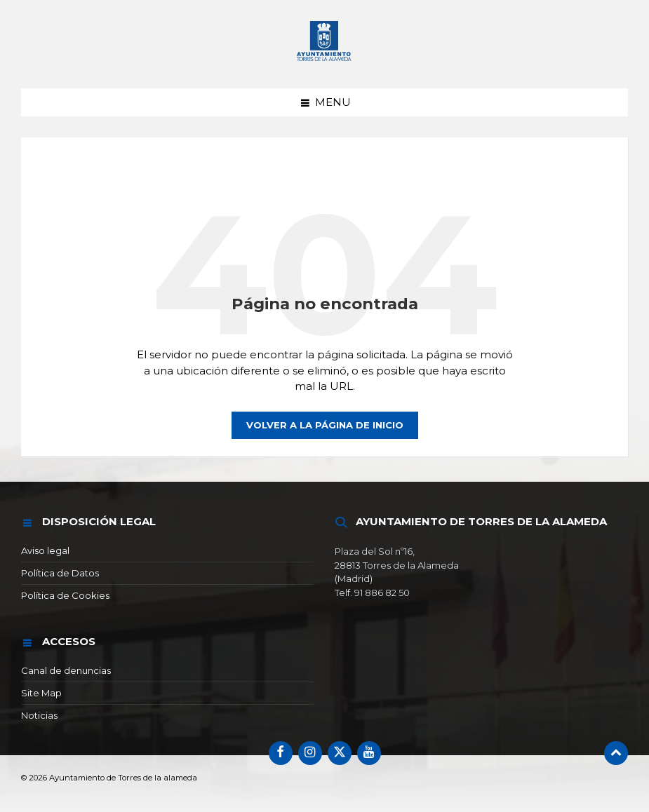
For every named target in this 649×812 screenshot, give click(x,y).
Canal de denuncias (66, 670)
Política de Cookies (65, 595)
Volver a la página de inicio (325, 425)
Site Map (41, 693)
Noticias (39, 715)
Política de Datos (60, 573)
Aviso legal (45, 550)
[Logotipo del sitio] (325, 61)
